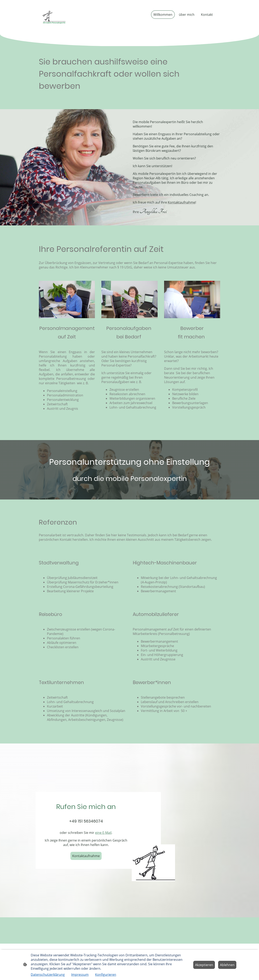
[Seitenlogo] (54, 17)
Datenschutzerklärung (48, 975)
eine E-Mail (103, 833)
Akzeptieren (204, 965)
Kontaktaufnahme (86, 856)
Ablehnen (227, 965)
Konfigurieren (106, 975)
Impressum (80, 975)
